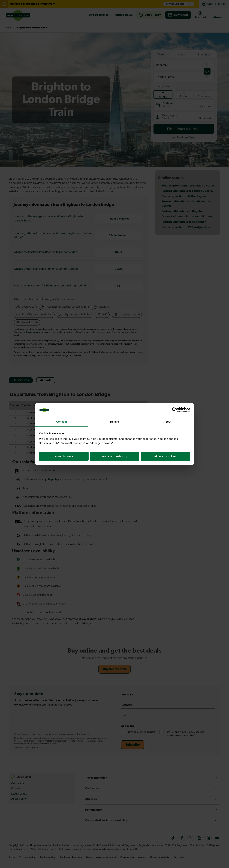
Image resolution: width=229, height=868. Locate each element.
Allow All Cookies (165, 456)
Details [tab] (114, 422)
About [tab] (167, 422)
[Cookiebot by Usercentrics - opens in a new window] (175, 410)
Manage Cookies (115, 456)
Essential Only (64, 456)
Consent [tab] (62, 422)
